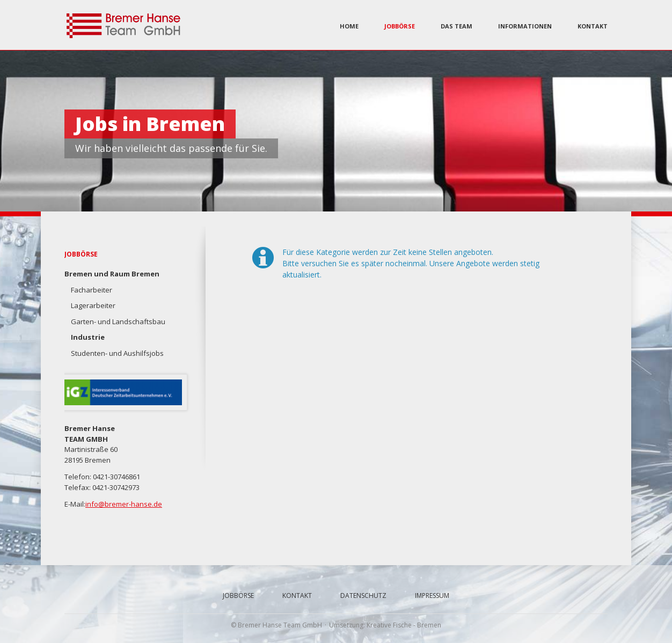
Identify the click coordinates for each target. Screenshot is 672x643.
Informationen (525, 26)
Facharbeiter (92, 290)
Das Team (456, 26)
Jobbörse (400, 26)
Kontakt (593, 26)
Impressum (432, 595)
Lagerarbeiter (93, 305)
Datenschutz (363, 595)
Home (349, 26)
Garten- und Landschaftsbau (118, 321)
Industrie (88, 337)
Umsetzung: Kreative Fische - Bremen (385, 625)
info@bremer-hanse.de (124, 504)
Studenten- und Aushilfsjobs (117, 353)
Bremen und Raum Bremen (112, 274)
